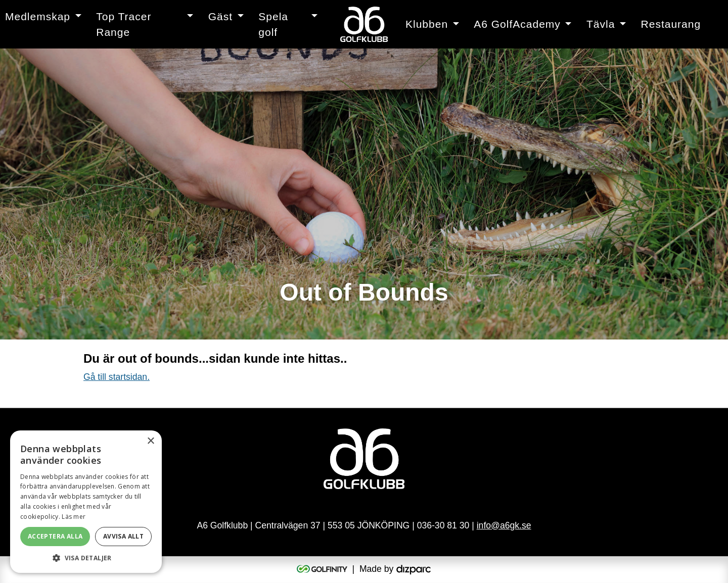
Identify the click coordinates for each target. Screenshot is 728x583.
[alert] (86, 502)
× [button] (150, 441)
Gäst (220, 16)
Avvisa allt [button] (123, 536)
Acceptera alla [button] (55, 536)
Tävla (601, 24)
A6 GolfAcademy (517, 24)
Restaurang (671, 24)
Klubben (427, 24)
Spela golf (273, 25)
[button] (86, 558)
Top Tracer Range (124, 25)
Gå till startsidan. (117, 377)
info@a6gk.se (504, 525)
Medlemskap (38, 16)
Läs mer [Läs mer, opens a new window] (74, 517)
